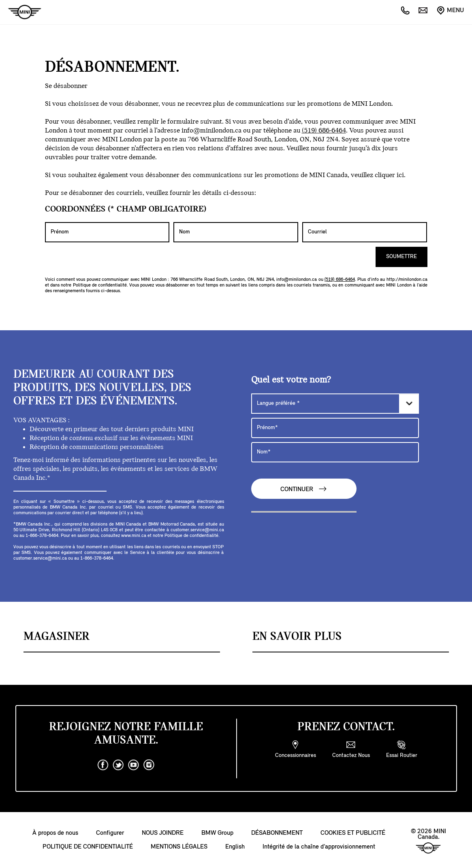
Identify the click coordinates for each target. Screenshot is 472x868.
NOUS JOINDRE (163, 833)
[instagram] (149, 765)
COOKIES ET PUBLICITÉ (353, 833)
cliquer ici (389, 175)
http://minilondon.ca (407, 280)
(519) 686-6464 (324, 131)
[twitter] (118, 765)
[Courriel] (365, 232)
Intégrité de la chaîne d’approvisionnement (319, 847)
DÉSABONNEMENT (277, 833)
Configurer (110, 833)
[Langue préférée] (335, 404)
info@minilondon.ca (211, 131)
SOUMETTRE (402, 257)
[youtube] (134, 765)
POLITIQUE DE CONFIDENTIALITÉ (88, 847)
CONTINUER (304, 489)
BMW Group (217, 833)
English (235, 847)
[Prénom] (107, 232)
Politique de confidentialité (100, 285)
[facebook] (103, 765)
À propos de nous (55, 833)
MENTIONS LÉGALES (179, 847)
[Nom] (236, 232)
